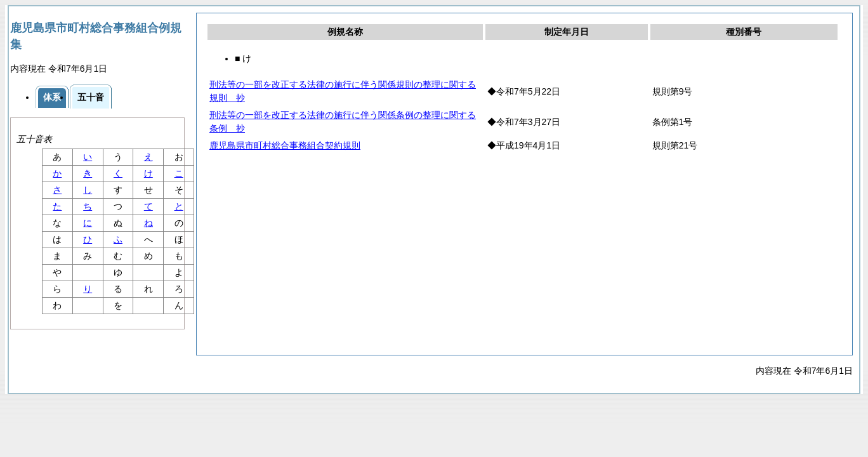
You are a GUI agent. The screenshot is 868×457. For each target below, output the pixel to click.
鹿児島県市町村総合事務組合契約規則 (285, 145)
